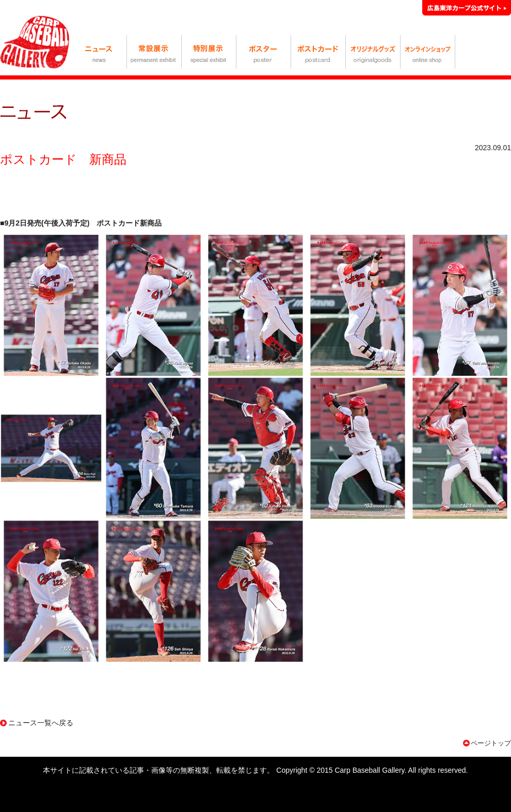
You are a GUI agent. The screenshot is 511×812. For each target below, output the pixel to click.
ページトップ (491, 743)
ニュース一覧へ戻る (41, 723)
